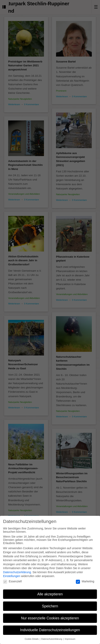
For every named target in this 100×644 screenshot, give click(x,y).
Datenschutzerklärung (17, 571)
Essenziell (12, 580)
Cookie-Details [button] (32, 637)
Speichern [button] (50, 604)
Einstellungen (12, 574)
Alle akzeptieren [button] (50, 592)
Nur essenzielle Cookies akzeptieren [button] (50, 616)
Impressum (70, 637)
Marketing (85, 580)
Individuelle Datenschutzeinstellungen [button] (50, 628)
